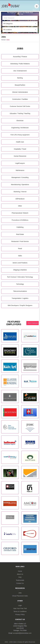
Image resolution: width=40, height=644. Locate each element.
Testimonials (20, 580)
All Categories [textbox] (8, 24)
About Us (20, 574)
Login (20, 605)
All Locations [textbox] (8, 30)
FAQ (20, 577)
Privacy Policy (20, 614)
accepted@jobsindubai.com (22, 633)
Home (3, 40)
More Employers (33, 323)
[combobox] (20, 24)
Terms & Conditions (20, 611)
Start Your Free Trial (20, 608)
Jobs (20, 593)
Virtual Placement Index (20, 596)
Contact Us (20, 583)
